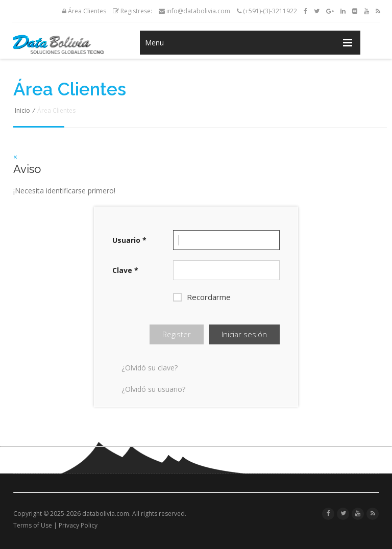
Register (177, 334)
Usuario (129, 240)
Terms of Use (33, 525)
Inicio (22, 110)
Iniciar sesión (244, 334)
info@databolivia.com (194, 11)
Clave (125, 270)
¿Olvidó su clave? (150, 368)
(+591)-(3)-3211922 (267, 11)
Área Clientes (84, 11)
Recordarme (202, 297)
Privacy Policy (78, 525)
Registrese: (132, 11)
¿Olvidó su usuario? (153, 389)
